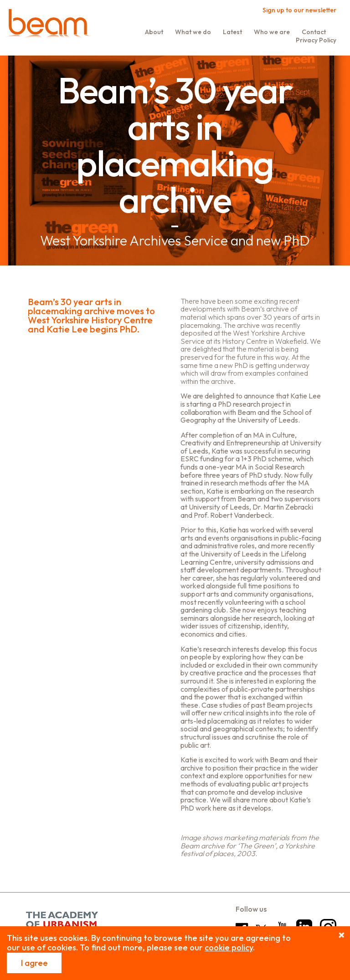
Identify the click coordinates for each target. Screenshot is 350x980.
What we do (193, 32)
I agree (34, 963)
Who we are (272, 32)
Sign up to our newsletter (299, 10)
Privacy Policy (316, 40)
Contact (314, 32)
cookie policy (229, 947)
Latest (232, 32)
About (154, 32)
